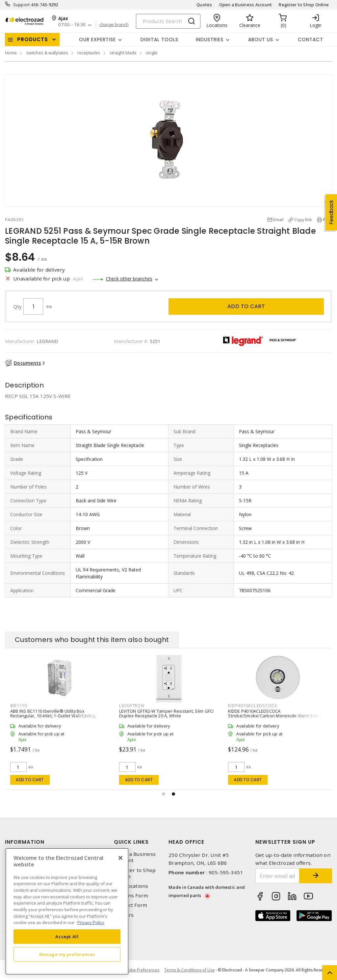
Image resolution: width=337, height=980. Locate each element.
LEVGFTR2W (132, 705)
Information (25, 842)
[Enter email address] (278, 876)
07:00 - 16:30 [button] (72, 25)
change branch (114, 25)
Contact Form (130, 905)
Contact (311, 40)
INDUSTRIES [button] (210, 40)
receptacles (89, 53)
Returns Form (131, 896)
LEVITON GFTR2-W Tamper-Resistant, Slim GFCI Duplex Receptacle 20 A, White (167, 713)
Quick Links (131, 842)
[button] (164, 794)
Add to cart (246, 306)
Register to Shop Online (304, 5)
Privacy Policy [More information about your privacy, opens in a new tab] (91, 922)
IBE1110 (19, 705)
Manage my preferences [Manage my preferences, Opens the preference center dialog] (67, 954)
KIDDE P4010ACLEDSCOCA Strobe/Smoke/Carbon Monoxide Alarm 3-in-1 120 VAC (275, 716)
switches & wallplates (47, 53)
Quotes (204, 5)
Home (11, 53)
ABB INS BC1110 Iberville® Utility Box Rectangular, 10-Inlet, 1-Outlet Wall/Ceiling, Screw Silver (53, 716)
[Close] (120, 858)
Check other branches (129, 279)
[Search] (168, 21)
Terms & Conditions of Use (189, 970)
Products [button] (33, 39)
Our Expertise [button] (97, 40)
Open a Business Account (246, 5)
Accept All (67, 937)
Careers (124, 915)
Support (22, 5)
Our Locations (131, 886)
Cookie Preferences (141, 970)
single (152, 53)
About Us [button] (261, 40)
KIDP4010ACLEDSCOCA (253, 705)
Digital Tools (159, 40)
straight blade (123, 53)
